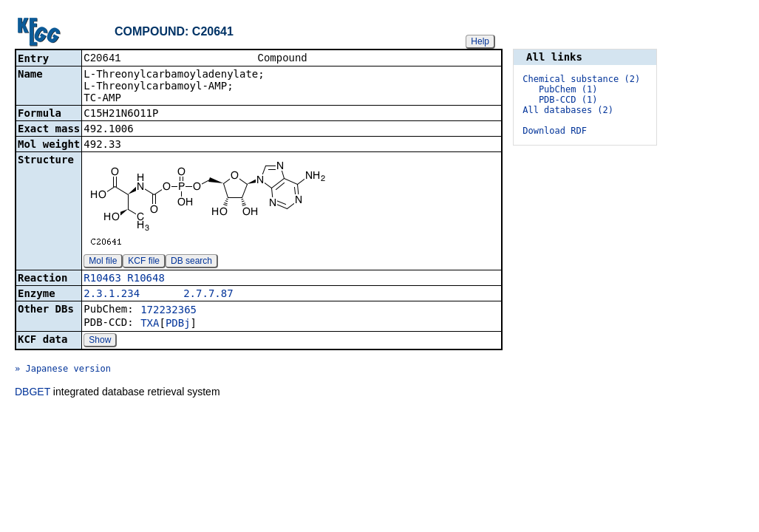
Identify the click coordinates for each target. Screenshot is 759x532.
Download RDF (555, 131)
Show (100, 341)
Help (480, 41)
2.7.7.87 (208, 295)
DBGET (33, 393)
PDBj (178, 324)
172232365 (169, 311)
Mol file (103, 262)
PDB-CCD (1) (568, 100)
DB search (191, 262)
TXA (150, 324)
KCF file (144, 262)
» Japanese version (63, 370)
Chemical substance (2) (581, 79)
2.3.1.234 (112, 295)
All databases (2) (568, 110)
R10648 (146, 279)
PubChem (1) (568, 89)
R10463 (102, 279)
